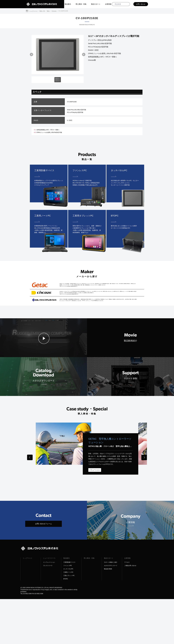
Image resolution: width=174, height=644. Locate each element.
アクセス (127, 607)
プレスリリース (48, 610)
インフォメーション (49, 607)
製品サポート (96, 4)
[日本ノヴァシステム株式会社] (45, 4)
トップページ (27, 603)
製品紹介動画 (108, 614)
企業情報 (108, 4)
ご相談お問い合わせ (130, 610)
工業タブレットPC (69, 620)
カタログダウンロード (111, 610)
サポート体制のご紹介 (111, 607)
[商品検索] (128, 4)
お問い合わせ (141, 4)
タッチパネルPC (68, 614)
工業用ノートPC (68, 617)
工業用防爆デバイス (69, 607)
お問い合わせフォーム (43, 569)
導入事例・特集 (81, 4)
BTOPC (66, 624)
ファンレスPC (68, 610)
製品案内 (68, 4)
